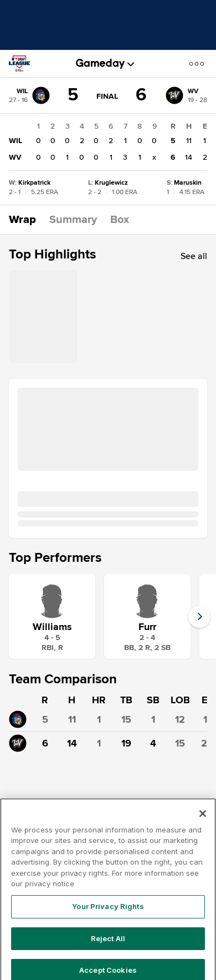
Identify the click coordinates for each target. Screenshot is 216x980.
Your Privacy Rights (108, 917)
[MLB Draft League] (24, 64)
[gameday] (101, 64)
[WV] (186, 95)
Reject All (108, 948)
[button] (199, 64)
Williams (52, 627)
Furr (147, 627)
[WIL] (29, 95)
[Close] (203, 824)
